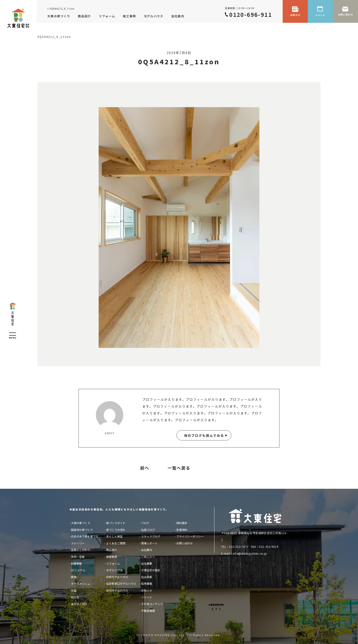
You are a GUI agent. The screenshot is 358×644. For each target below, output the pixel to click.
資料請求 (182, 523)
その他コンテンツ (152, 604)
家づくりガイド (116, 523)
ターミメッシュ (81, 583)
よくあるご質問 (116, 543)
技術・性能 (78, 557)
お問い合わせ (184, 543)
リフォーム (113, 563)
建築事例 (112, 557)
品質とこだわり (81, 550)
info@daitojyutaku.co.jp (250, 553)
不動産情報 (148, 611)
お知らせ (147, 590)
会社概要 (147, 563)
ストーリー (78, 543)
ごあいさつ (148, 557)
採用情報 (147, 583)
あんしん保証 (114, 536)
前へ (145, 468)
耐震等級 (76, 563)
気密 (74, 590)
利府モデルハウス (117, 577)
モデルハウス (114, 570)
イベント (147, 597)
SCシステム (78, 570)
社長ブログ (148, 530)
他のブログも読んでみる (204, 435)
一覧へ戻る (179, 468)
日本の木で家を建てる (85, 536)
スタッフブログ (151, 536)
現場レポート (149, 543)
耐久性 (75, 597)
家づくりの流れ (116, 530)
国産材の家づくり (82, 530)
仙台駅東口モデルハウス (121, 583)
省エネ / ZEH (79, 604)
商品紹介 (112, 550)
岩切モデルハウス (117, 590)
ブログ (145, 523)
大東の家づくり (81, 523)
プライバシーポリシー (190, 536)
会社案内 (147, 550)
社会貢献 (147, 577)
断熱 (74, 577)
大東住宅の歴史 (151, 570)
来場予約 (182, 530)
